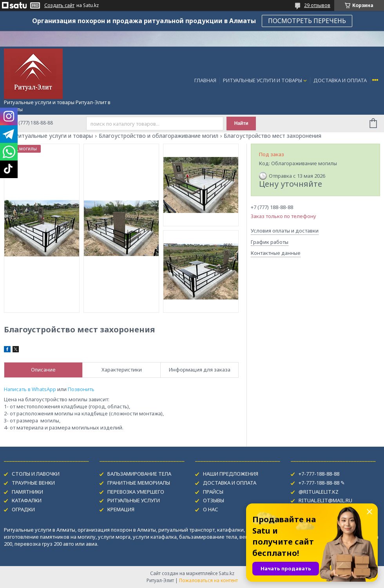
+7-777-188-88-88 (319, 474)
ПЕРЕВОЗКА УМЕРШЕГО (136, 492)
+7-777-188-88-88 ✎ (322, 483)
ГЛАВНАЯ (205, 80)
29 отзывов (317, 5)
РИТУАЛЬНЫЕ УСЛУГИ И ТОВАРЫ (263, 80)
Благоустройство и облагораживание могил (158, 136)
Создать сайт (59, 5)
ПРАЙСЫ (213, 492)
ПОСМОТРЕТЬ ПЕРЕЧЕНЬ (307, 21)
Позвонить (81, 389)
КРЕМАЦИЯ (121, 509)
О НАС (211, 509)
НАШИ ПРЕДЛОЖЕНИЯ (231, 474)
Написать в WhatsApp (30, 389)
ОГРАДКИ (23, 509)
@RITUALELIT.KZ (319, 492)
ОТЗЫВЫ (214, 500)
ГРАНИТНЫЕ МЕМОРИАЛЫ (139, 483)
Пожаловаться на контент (208, 580)
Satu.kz (226, 573)
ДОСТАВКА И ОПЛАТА (340, 80)
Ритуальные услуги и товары (54, 136)
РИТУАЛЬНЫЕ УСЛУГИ (134, 500)
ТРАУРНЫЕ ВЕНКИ (33, 483)
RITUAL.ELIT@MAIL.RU (325, 500)
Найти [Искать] (241, 123)
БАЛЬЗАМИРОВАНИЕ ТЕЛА (139, 474)
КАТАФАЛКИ (27, 500)
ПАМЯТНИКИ (27, 492)
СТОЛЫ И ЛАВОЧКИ (36, 474)
